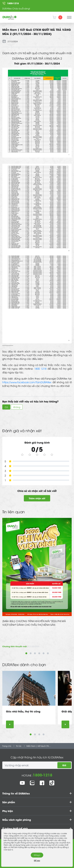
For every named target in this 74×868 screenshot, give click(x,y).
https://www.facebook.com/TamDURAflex (27, 382)
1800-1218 (43, 775)
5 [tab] (44, 653)
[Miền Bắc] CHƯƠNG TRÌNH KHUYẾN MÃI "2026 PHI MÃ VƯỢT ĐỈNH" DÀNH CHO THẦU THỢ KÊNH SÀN (34, 623)
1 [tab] (26, 653)
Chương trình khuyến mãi (14, 646)
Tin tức (19, 746)
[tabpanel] (37, 583)
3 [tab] (35, 653)
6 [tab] (48, 653)
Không (17, 407)
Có (6, 407)
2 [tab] (31, 653)
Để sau (37, 861)
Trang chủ (7, 746)
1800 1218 (40, 369)
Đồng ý (37, 855)
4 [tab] (39, 653)
